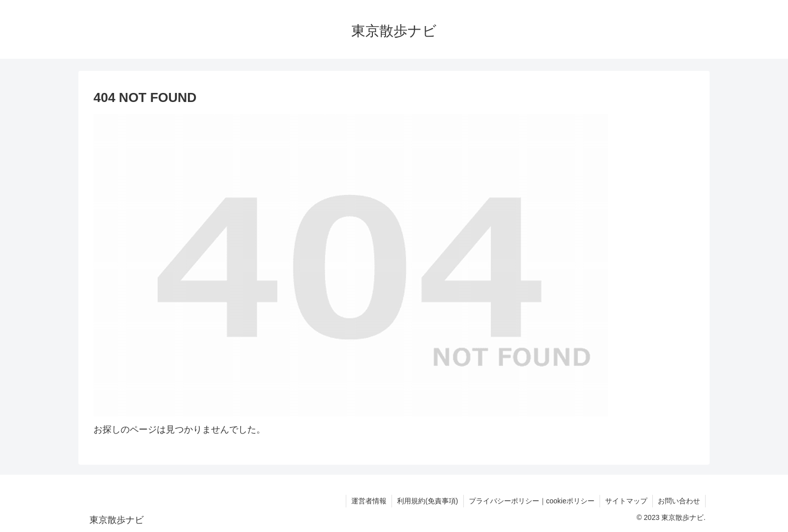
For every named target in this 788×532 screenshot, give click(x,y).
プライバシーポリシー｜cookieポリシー (532, 501)
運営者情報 (369, 501)
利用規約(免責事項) (427, 501)
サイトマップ (626, 501)
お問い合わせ (679, 501)
